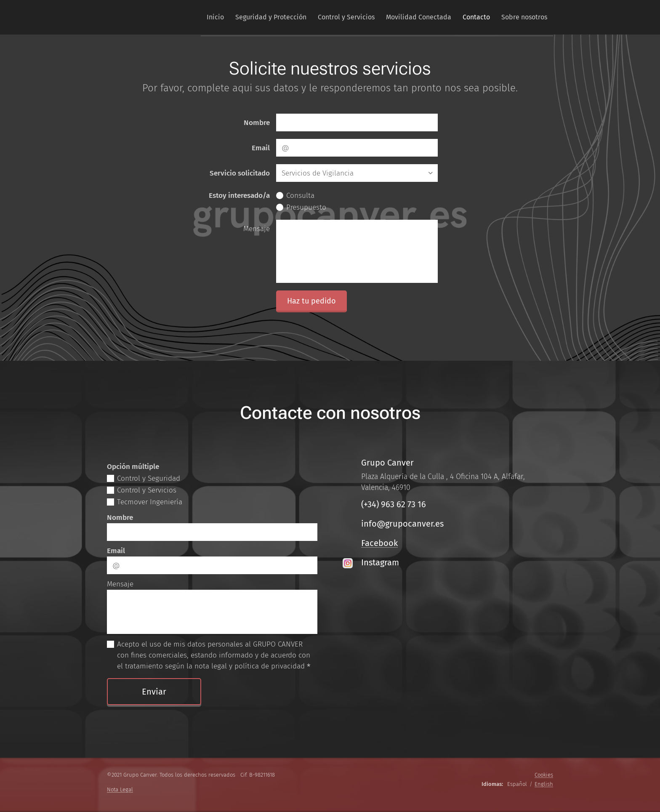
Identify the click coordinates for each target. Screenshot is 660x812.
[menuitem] (195, 17)
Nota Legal (120, 789)
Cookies (544, 775)
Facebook (379, 543)
